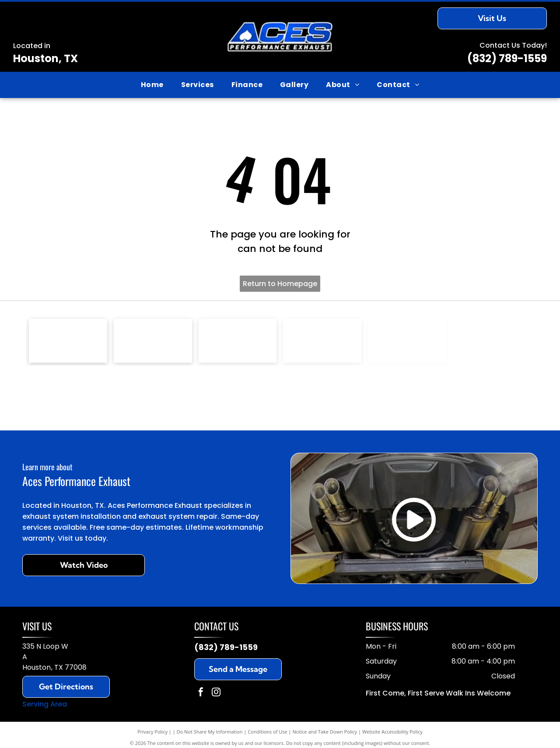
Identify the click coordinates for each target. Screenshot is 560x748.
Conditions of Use (268, 732)
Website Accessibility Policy (392, 732)
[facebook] (201, 693)
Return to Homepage (280, 284)
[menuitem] (152, 85)
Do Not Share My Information (210, 732)
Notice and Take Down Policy (325, 732)
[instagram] (216, 693)
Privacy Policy (152, 732)
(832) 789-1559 (507, 58)
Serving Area (45, 704)
